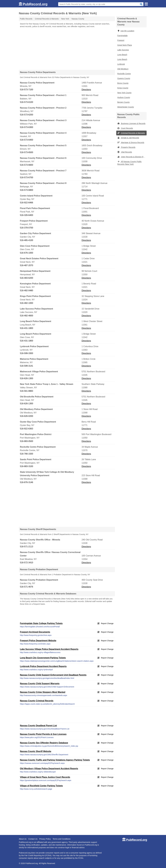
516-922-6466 (27, 203)
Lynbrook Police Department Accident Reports (43, 666)
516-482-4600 (27, 316)
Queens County (124, 78)
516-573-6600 (27, 165)
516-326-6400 (27, 215)
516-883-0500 (27, 441)
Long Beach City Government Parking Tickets (43, 658)
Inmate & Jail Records (128, 138)
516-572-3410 (27, 563)
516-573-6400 (27, 140)
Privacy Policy (45, 839)
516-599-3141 (27, 366)
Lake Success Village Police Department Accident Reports (49, 649)
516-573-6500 (27, 152)
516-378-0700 (27, 228)
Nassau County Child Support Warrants (40, 684)
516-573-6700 (27, 177)
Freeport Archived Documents (35, 632)
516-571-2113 (27, 547)
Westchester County (126, 107)
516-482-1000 (27, 303)
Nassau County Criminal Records (37, 701)
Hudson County (124, 97)
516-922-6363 (27, 429)
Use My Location (126, 31)
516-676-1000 (27, 253)
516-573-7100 (27, 90)
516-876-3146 (27, 482)
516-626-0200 (27, 416)
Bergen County (123, 102)
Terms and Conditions (62, 839)
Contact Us (33, 839)
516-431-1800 (27, 328)
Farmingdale (122, 36)
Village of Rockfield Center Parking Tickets (41, 786)
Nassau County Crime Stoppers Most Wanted (43, 692)
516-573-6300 (27, 127)
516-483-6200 (27, 278)
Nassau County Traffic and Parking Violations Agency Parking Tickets (55, 760)
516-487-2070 (27, 265)
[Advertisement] (67, 49)
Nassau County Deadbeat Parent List (38, 726)
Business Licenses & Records (131, 123)
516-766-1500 (27, 454)
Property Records (126, 147)
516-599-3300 (27, 353)
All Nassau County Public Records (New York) (129, 163)
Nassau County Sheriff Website (36, 751)
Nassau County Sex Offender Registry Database (44, 743)
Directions (86, 90)
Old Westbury (123, 69)
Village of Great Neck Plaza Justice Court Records (45, 777)
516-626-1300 (27, 378)
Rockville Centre (124, 74)
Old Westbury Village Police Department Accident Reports (49, 769)
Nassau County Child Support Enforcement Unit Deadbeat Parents (53, 675)
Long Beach (122, 55)
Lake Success (123, 50)
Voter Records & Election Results (132, 157)
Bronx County (123, 83)
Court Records (125, 128)
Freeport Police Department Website (38, 641)
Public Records (26, 19)
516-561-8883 (27, 391)
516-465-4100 (27, 240)
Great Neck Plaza (125, 45)
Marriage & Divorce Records (131, 143)
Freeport (121, 40)
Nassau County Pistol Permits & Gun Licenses (43, 734)
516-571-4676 (27, 587)
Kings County (123, 88)
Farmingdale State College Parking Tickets (41, 623)
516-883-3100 (27, 466)
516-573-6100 (27, 102)
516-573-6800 (27, 190)
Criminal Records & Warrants (131, 133)
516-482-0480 (27, 291)
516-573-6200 (27, 115)
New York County (124, 93)
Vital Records (125, 152)
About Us (23, 839)
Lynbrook (121, 64)
